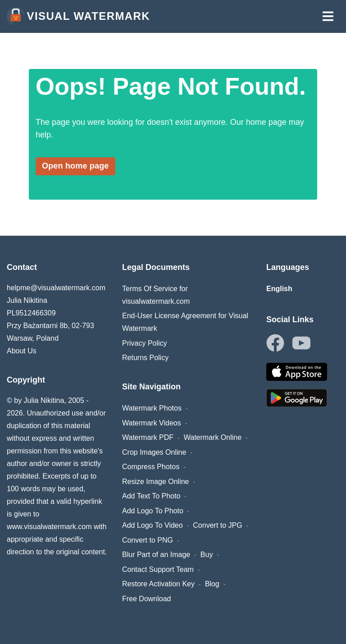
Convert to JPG (217, 525)
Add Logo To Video (153, 525)
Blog (212, 584)
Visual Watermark (78, 16)
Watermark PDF (148, 437)
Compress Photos (151, 467)
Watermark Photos (152, 408)
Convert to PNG (148, 540)
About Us (22, 351)
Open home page (75, 166)
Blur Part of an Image (156, 555)
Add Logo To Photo (153, 511)
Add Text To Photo (151, 496)
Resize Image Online (156, 482)
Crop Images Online (154, 452)
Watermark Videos (152, 423)
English (279, 289)
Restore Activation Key (158, 584)
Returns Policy (145, 358)
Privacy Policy (145, 343)
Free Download (147, 599)
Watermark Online (213, 437)
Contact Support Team (158, 569)
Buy (207, 555)
